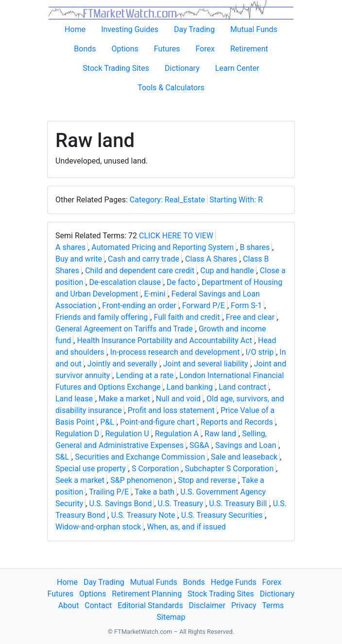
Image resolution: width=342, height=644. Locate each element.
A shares (70, 247)
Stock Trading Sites (116, 68)
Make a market (124, 399)
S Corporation (155, 469)
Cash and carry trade (144, 259)
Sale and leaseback (244, 457)
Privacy (244, 605)
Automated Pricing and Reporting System (162, 247)
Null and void (178, 399)
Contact (98, 605)
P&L (107, 422)
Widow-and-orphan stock (98, 527)
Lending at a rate (145, 375)
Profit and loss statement (171, 410)
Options (125, 49)
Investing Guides (130, 29)
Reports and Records (237, 422)
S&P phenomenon (141, 480)
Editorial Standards (150, 605)
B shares (255, 247)
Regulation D (77, 434)
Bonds (85, 49)
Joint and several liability (206, 364)
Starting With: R (236, 200)
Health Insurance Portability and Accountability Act (164, 340)
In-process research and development (175, 352)
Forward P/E (204, 305)
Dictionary (182, 68)
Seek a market (80, 480)
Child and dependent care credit (140, 271)
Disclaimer (207, 605)
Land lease (74, 399)
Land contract (242, 387)
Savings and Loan (246, 445)
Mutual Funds (254, 29)
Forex (205, 49)
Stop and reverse (207, 480)
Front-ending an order (139, 305)
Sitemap (171, 617)
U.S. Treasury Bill (238, 504)
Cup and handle (227, 271)
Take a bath (154, 492)
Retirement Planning (147, 594)
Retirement (249, 49)
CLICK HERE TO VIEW (176, 236)
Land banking (190, 387)
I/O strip (260, 352)
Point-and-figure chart (157, 422)
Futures (167, 49)
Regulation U (127, 434)
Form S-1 (246, 305)
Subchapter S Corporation (229, 469)
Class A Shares (211, 259)
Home (75, 29)
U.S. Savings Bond (120, 504)
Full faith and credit (187, 317)
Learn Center (237, 68)
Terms (273, 605)
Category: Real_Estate (167, 200)
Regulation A (177, 434)
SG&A (199, 445)
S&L (62, 457)
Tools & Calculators (171, 88)
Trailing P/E (109, 492)
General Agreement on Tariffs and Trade (124, 329)
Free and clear (250, 317)
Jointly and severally (122, 364)
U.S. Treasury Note (143, 515)
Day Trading (194, 29)
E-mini (155, 294)
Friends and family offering (102, 317)
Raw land (220, 434)
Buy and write (79, 259)
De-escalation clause (125, 282)
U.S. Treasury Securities (222, 515)
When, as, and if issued (187, 527)
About (69, 605)
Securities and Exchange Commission (140, 457)
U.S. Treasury (181, 504)
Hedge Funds (234, 582)
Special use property (91, 469)
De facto (181, 282)
